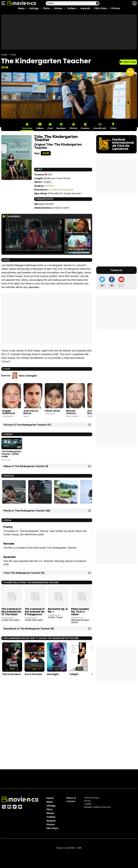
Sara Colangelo (28, 376)
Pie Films (49, 186)
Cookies (88, 804)
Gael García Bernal (31, 412)
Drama (47, 182)
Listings (34, 8)
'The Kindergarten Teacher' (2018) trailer (11, 454)
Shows (58, 8)
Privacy (87, 801)
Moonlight (53, 674)
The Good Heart (12, 674)
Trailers (71, 8)
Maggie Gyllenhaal (9, 412)
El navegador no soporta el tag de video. (33, 236)
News (21, 8)
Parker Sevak (52, 411)
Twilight (74, 674)
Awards (85, 8)
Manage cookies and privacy (98, 807)
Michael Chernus (71, 412)
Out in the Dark (33, 674)
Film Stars (101, 8)
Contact (71, 801)
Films (46, 8)
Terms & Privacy (92, 798)
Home (4, 55)
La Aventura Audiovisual (61, 190)
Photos (116, 8)
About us (71, 798)
